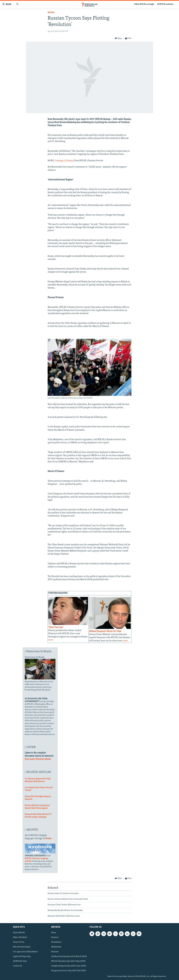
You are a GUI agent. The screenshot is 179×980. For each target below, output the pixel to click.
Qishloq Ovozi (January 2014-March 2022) (69, 956)
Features (55, 937)
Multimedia (56, 947)
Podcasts (55, 952)
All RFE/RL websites (165, 4)
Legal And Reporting (22, 956)
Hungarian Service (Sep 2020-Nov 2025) (69, 971)
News (54, 933)
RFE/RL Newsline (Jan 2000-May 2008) (68, 961)
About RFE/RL (19, 933)
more (51, 640)
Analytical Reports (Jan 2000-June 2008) (69, 966)
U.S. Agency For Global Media (25, 952)
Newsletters (56, 942)
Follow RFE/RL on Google (144, 4)
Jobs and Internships (22, 947)
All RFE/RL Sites (20, 961)
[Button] (118, 38)
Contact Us (17, 966)
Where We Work (20, 937)
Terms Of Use (19, 942)
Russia (51, 13)
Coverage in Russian (64, 161)
